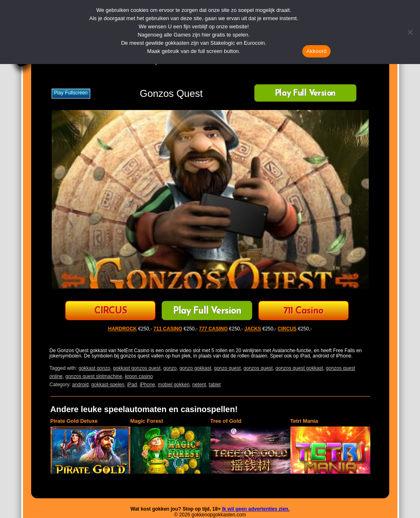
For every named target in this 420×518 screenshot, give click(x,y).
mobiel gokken (174, 385)
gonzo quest (227, 368)
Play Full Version (305, 94)
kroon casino (139, 376)
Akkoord (316, 51)
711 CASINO (168, 329)
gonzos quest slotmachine (94, 376)
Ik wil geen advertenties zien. (256, 509)
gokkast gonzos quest (137, 368)
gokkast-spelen (108, 385)
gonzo (170, 368)
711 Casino (303, 311)
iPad (132, 385)
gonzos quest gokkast (299, 368)
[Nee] (410, 32)
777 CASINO (213, 329)
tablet (215, 385)
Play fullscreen (71, 93)
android (80, 385)
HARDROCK (123, 329)
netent (199, 385)
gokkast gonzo (94, 368)
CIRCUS (111, 311)
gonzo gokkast (195, 368)
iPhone (147, 385)
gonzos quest (258, 368)
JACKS (253, 329)
